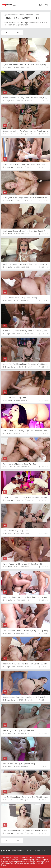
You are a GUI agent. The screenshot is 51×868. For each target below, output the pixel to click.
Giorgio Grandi (10, 101)
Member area (18, 850)
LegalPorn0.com (19, 858)
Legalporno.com (7, 5)
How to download (36, 850)
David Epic (9, 434)
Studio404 (8, 300)
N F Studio (8, 67)
